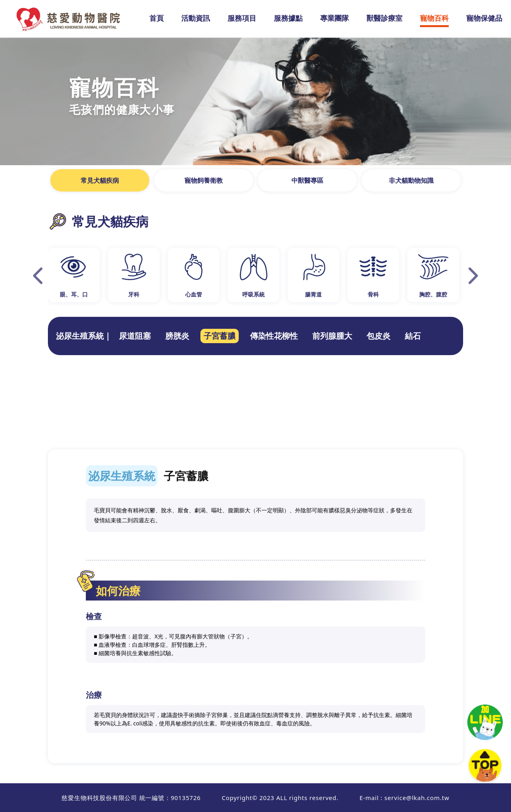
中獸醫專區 (307, 180)
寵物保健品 (484, 18)
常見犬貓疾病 (100, 180)
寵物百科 (434, 18)
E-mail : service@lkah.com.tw (404, 798)
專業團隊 (335, 18)
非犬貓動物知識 (411, 180)
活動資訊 (196, 18)
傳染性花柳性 (274, 336)
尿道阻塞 (135, 336)
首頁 (156, 18)
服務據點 (288, 18)
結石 (413, 336)
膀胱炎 (177, 336)
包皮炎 (378, 336)
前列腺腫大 (332, 336)
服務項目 (242, 18)
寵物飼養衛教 (204, 180)
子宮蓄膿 (220, 336)
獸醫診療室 (384, 18)
